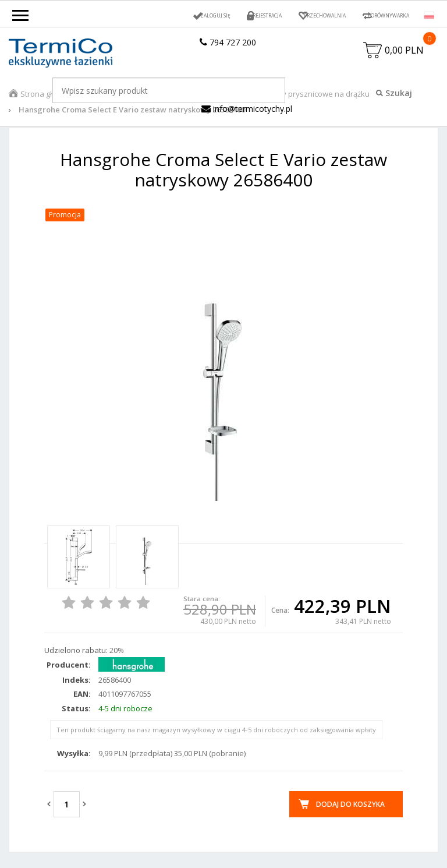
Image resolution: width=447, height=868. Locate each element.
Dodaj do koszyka (350, 811)
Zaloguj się (164, 15)
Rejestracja (227, 15)
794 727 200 (228, 42)
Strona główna (46, 101)
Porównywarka (379, 15)
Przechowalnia (299, 15)
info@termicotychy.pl (247, 116)
